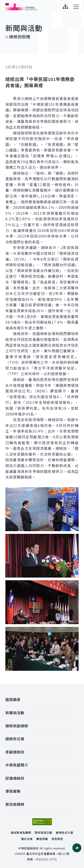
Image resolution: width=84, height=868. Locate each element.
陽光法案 (27, 839)
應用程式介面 (65, 832)
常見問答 (57, 839)
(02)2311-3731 (46, 859)
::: (3, 2)
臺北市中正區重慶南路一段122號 (48, 854)
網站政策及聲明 (21, 832)
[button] (77, 848)
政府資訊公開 (43, 832)
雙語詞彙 (42, 839)
